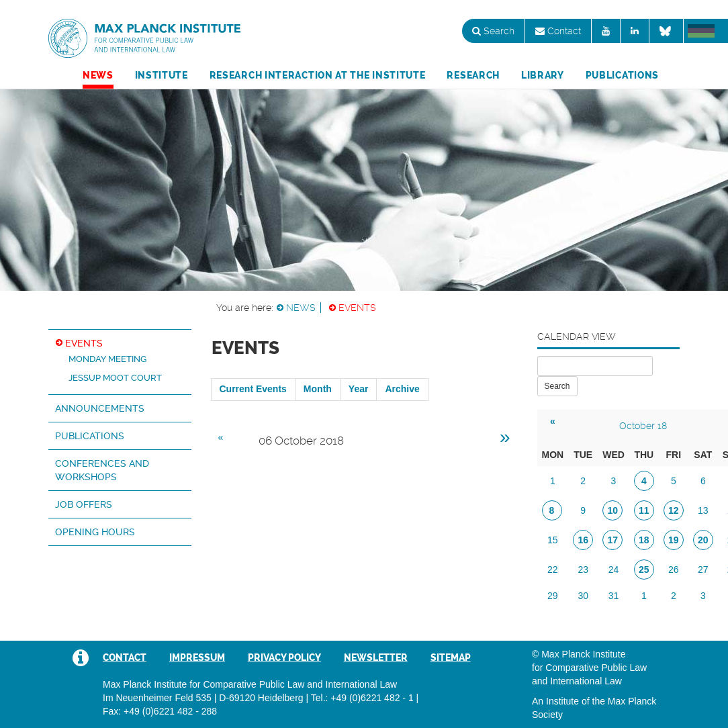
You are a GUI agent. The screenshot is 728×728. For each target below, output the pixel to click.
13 (703, 510)
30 (583, 596)
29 (553, 596)
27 (703, 570)
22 (553, 570)
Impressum (197, 657)
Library (543, 75)
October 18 (643, 426)
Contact (558, 31)
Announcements (100, 408)
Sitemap (451, 657)
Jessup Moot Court (115, 378)
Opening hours (95, 532)
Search (493, 31)
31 (614, 596)
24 (614, 570)
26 (674, 570)
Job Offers (84, 504)
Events (357, 308)
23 (583, 570)
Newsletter (376, 657)
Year (359, 389)
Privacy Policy (284, 657)
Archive (402, 389)
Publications (622, 75)
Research (473, 75)
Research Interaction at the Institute (318, 75)
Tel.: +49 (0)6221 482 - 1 (362, 698)
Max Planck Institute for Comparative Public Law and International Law (144, 39)
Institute (162, 75)
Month (318, 389)
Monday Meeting (107, 359)
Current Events (253, 389)
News (98, 75)
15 (553, 540)
